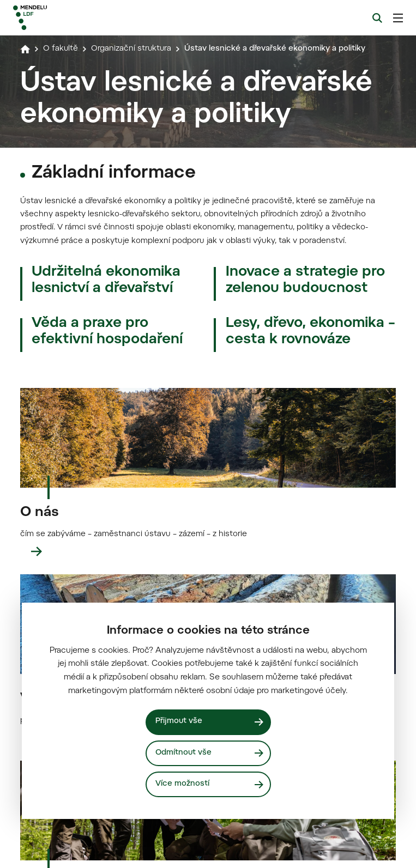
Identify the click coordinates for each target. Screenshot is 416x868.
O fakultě (61, 49)
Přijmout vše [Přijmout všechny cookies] (179, 721)
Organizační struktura (134, 49)
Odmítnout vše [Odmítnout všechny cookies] (184, 753)
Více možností (182, 784)
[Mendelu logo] (69, 18)
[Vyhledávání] (377, 18)
